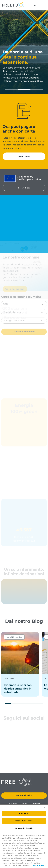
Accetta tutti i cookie (24, 821)
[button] (11, 89)
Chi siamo (12, 804)
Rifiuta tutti (24, 813)
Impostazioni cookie (24, 828)
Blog (25, 804)
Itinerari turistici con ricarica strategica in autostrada (18, 689)
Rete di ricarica (24, 795)
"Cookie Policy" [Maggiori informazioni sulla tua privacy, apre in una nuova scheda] (38, 865)
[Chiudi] (45, 807)
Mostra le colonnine (24, 332)
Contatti (35, 804)
